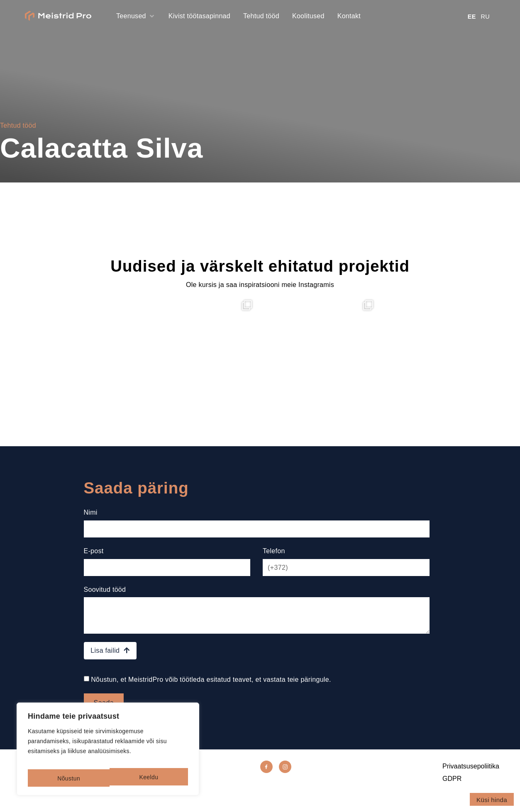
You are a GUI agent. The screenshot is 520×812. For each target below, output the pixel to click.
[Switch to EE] (474, 16)
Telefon (274, 554)
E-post (94, 554)
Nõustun (148, 778)
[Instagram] (288, 778)
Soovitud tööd (105, 595)
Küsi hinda (492, 800)
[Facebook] (269, 778)
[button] (136, 16)
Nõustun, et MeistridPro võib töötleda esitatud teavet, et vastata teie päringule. (211, 689)
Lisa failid (110, 660)
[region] (108, 752)
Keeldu (66, 778)
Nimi (91, 512)
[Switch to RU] (488, 16)
